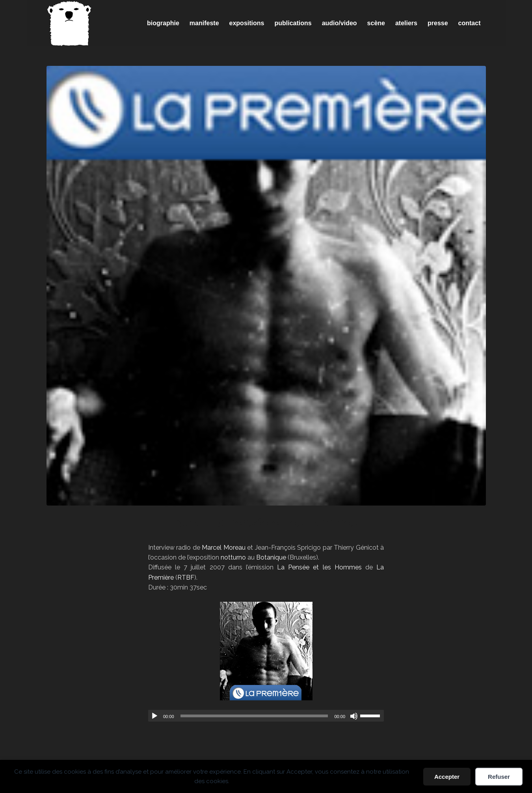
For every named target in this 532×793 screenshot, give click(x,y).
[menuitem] (163, 23)
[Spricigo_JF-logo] (69, 23)
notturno (233, 557)
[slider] (254, 716)
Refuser (499, 777)
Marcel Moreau (223, 548)
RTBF (186, 577)
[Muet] (354, 716)
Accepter (447, 777)
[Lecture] (154, 716)
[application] (266, 716)
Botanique (271, 557)
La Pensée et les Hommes (319, 567)
